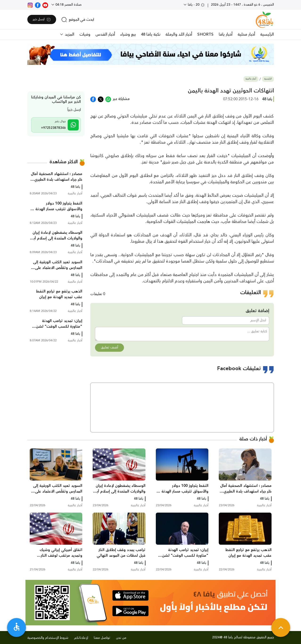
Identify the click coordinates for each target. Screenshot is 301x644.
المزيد (69, 34)
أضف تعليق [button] (109, 347)
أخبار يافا (226, 34)
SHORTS (205, 34)
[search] (78, 20)
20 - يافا (196, 5)
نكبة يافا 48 (151, 34)
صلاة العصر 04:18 (68, 5)
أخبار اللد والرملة (179, 34)
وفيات (85, 34)
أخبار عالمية (251, 79)
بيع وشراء (128, 34)
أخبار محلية (246, 34)
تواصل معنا (102, 638)
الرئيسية (267, 34)
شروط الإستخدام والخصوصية (48, 638)
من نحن (121, 638)
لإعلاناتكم (81, 638)
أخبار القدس (105, 34)
